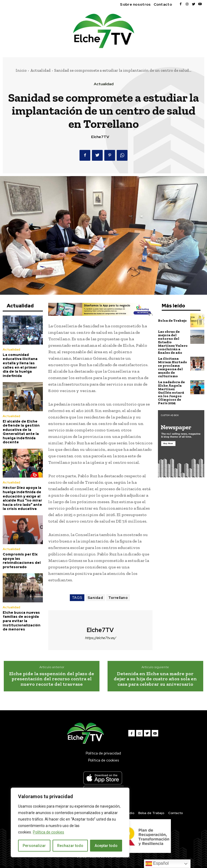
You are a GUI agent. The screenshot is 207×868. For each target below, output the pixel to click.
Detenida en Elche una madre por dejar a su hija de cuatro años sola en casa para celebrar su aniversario (155, 679)
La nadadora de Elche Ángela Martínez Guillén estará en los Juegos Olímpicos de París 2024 (171, 392)
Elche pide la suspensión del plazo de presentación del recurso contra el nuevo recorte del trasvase (52, 679)
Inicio (21, 70)
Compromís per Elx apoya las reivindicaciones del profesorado (22, 561)
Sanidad (95, 598)
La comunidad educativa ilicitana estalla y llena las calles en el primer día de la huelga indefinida (20, 365)
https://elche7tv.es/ (100, 638)
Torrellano (118, 598)
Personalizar (34, 846)
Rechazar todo (70, 846)
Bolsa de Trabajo (172, 320)
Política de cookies (49, 832)
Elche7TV (100, 137)
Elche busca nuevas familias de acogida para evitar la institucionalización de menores (22, 621)
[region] (70, 822)
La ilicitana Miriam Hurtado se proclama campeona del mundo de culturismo (172, 367)
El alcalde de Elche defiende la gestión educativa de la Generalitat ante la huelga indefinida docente (21, 432)
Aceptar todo (106, 846)
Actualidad (40, 70)
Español (157, 864)
